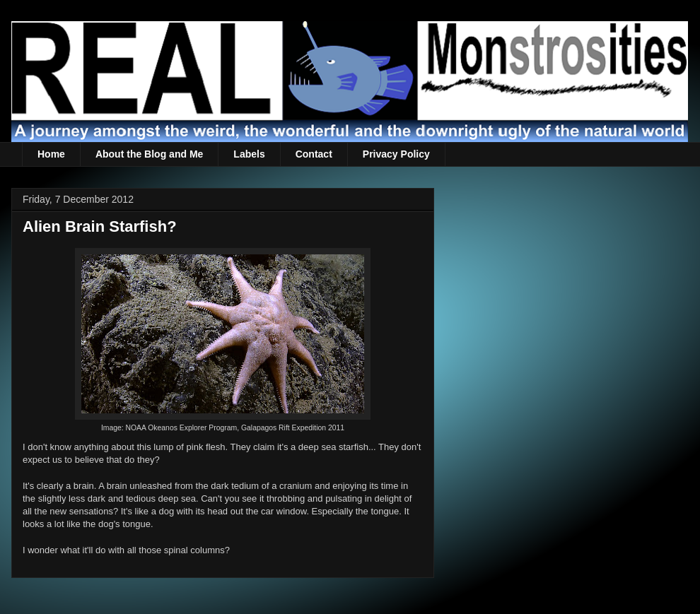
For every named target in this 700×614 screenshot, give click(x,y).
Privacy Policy (396, 154)
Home (51, 154)
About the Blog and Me (149, 154)
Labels (249, 154)
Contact (314, 154)
